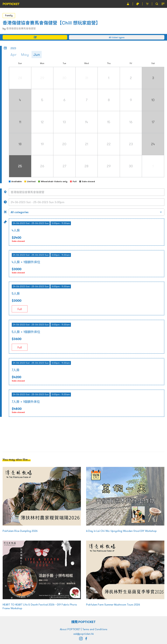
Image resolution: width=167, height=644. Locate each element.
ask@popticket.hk (83, 634)
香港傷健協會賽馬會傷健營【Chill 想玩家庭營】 (51, 23)
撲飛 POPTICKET (84, 622)
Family (9, 15)
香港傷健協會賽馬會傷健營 (21, 29)
